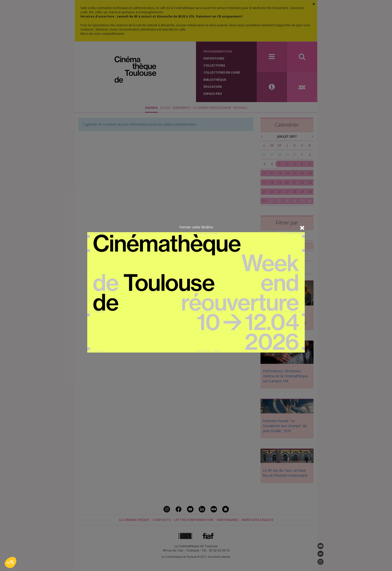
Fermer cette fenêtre (196, 227)
